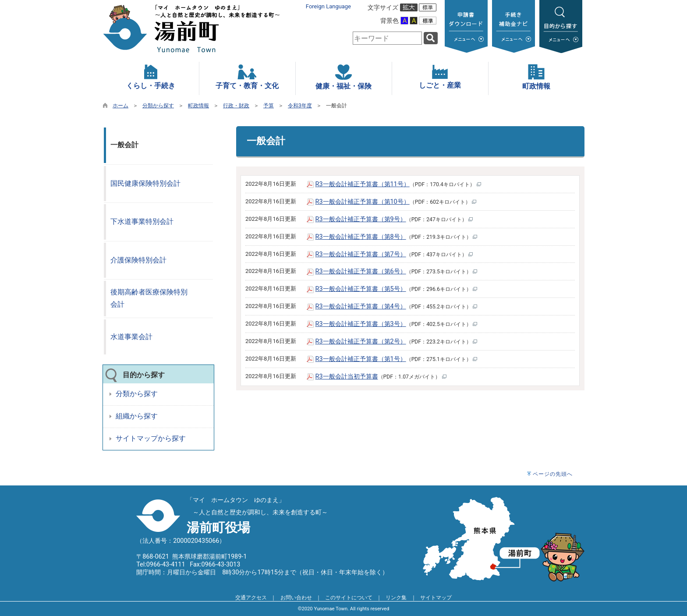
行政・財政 (236, 106)
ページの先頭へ (553, 474)
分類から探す (158, 106)
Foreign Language (328, 6)
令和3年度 (300, 106)
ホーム (120, 106)
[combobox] (387, 38)
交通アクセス (251, 598)
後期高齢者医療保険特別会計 (149, 298)
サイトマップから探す (151, 438)
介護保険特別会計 (138, 260)
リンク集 (396, 598)
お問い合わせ (296, 598)
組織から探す (137, 416)
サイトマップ (436, 598)
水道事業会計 (131, 337)
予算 (269, 106)
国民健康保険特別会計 (145, 183)
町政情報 (198, 106)
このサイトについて (349, 598)
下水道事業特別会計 (142, 221)
